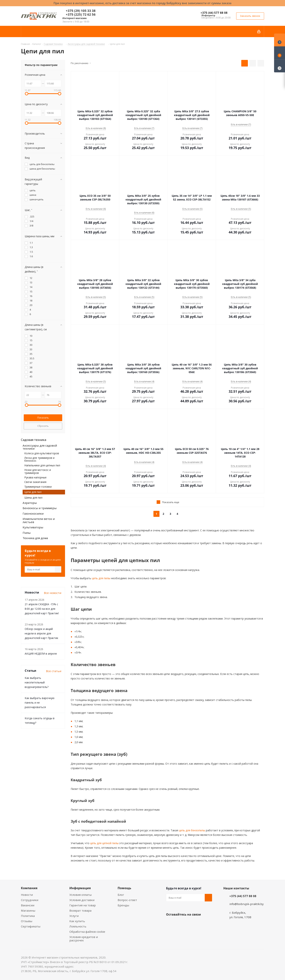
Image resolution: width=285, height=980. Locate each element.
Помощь (124, 888)
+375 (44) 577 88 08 (214, 13)
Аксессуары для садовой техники (40, 447)
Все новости (53, 593)
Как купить (77, 921)
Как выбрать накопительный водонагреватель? (37, 682)
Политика (28, 916)
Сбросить (43, 426)
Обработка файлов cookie (87, 932)
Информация (80, 888)
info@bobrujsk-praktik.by (247, 904)
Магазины (28, 910)
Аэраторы (30, 503)
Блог (121, 895)
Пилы (27, 533)
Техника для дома (35, 538)
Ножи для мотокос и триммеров (38, 471)
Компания (29, 888)
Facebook (179, 923)
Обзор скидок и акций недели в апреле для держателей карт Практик (41, 633)
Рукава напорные (35, 477)
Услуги (74, 916)
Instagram (189, 923)
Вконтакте (170, 923)
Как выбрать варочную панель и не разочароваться (40, 703)
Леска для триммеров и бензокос (39, 459)
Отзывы (27, 921)
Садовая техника (34, 440)
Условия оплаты (80, 895)
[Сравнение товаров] (280, 66)
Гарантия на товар (83, 905)
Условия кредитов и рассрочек (84, 939)
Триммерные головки (38, 487)
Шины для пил (33, 498)
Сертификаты (31, 926)
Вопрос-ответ (127, 900)
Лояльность (78, 926)
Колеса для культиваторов (42, 453)
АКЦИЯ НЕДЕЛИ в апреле (41, 654)
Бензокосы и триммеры (40, 508)
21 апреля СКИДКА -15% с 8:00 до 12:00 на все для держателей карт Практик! (42, 609)
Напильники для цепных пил (42, 465)
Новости (27, 895)
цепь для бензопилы (192, 830)
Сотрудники (30, 900)
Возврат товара (80, 910)
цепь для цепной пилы (104, 843)
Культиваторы (33, 527)
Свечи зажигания (35, 482)
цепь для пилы (101, 578)
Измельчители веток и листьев (39, 520)
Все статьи (54, 671)
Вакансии (28, 905)
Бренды (123, 905)
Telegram (198, 923)
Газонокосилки (33, 513)
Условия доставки (82, 900)
